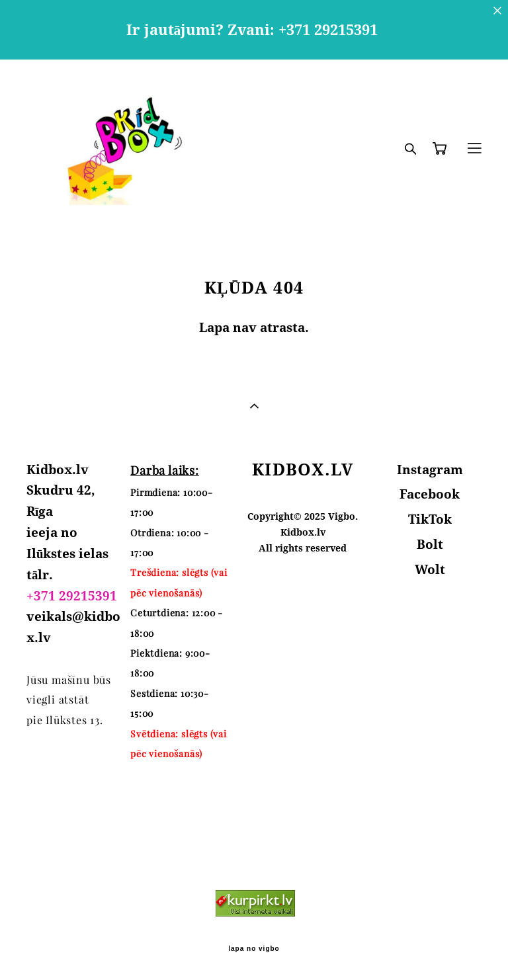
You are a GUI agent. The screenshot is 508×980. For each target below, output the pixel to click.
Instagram (430, 470)
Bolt (430, 544)
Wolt (430, 569)
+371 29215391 (72, 596)
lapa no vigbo (254, 949)
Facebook (430, 494)
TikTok (430, 519)
